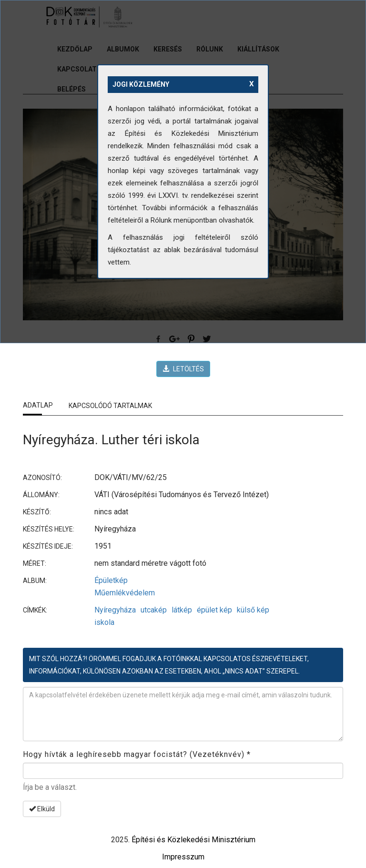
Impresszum (183, 857)
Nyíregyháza (115, 610)
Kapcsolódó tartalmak (110, 406)
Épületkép (111, 580)
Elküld (42, 809)
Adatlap (38, 405)
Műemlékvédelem (125, 593)
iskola (104, 622)
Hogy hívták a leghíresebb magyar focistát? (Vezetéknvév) (137, 754)
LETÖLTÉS (183, 369)
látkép (182, 610)
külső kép (253, 610)
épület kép (214, 610)
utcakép (154, 610)
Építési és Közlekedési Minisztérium (193, 840)
